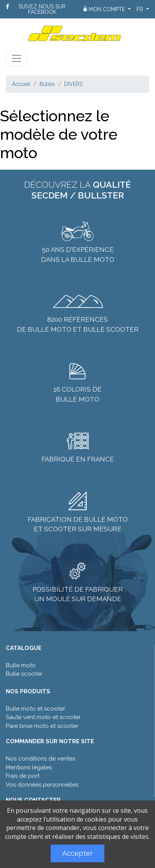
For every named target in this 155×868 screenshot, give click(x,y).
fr (141, 9)
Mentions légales (29, 767)
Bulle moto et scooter (35, 709)
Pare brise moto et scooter (42, 726)
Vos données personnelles (42, 785)
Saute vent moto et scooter (43, 717)
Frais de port (23, 776)
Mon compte (105, 9)
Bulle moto (21, 665)
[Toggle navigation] (16, 58)
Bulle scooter (24, 674)
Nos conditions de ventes (40, 759)
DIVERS (73, 84)
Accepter (77, 853)
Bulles (47, 84)
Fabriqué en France (78, 459)
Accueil (21, 84)
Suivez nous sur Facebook (42, 9)
